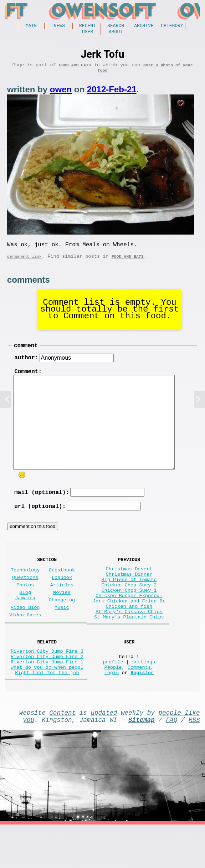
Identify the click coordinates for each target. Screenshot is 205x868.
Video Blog (25, 632)
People (113, 705)
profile (113, 698)
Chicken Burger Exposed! (129, 620)
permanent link (24, 264)
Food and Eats (75, 68)
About (116, 34)
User (88, 34)
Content (62, 753)
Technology (25, 588)
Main (31, 26)
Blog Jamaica (25, 618)
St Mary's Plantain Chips (129, 648)
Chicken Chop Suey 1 (129, 614)
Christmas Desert (129, 587)
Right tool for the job (47, 711)
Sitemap (142, 761)
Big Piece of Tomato (129, 600)
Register (142, 711)
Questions (25, 597)
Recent (88, 26)
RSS (194, 761)
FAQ (172, 761)
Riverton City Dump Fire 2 (47, 691)
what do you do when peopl (47, 705)
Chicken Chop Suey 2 (129, 607)
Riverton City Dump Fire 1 (47, 698)
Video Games (25, 641)
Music (62, 632)
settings (143, 698)
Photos (25, 605)
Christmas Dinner (129, 593)
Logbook (62, 597)
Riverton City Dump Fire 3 (47, 684)
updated (104, 753)
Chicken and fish (129, 634)
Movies (62, 614)
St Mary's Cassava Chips (129, 641)
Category (172, 26)
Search (116, 26)
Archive (144, 26)
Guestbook (62, 588)
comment (26, 354)
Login (112, 711)
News (59, 26)
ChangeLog (62, 623)
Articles (62, 605)
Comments (139, 705)
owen (61, 94)
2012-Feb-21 (112, 94)
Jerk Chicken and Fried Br (129, 627)
